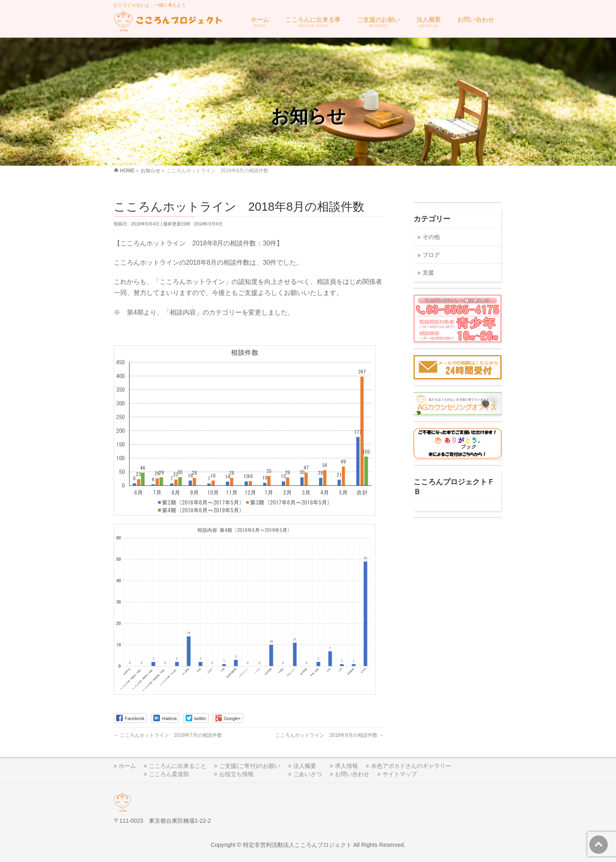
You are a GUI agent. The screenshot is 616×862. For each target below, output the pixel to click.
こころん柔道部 (169, 774)
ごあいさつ (308, 774)
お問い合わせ (352, 774)
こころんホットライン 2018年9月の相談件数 (329, 735)
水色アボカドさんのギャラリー (411, 766)
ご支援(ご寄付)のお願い (250, 766)
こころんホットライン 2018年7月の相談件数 (168, 735)
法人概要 (305, 766)
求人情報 (346, 766)
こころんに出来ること (178, 766)
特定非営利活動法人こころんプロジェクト (297, 845)
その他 (431, 237)
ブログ (431, 255)
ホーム (127, 766)
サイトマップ (400, 774)
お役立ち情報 (236, 774)
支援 (428, 273)
